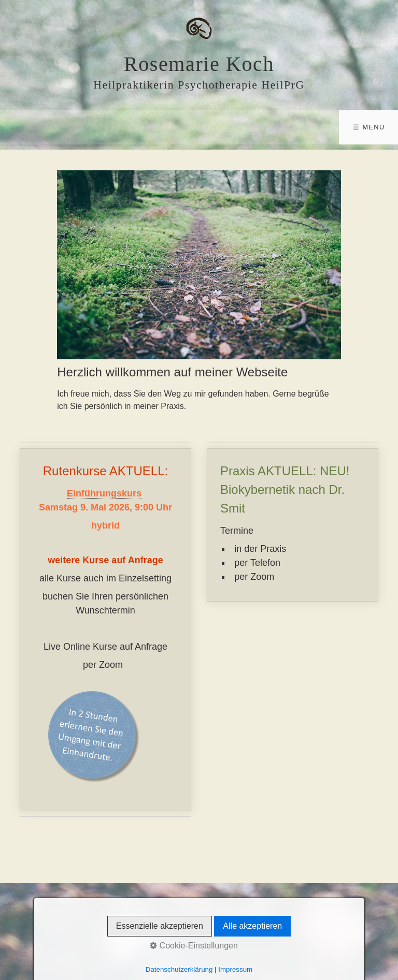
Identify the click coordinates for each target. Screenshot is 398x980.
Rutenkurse (101, 906)
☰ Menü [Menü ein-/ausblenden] (369, 127)
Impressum (287, 906)
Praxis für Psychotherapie (176, 906)
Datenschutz (338, 906)
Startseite (54, 906)
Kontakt (245, 906)
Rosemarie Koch (199, 64)
